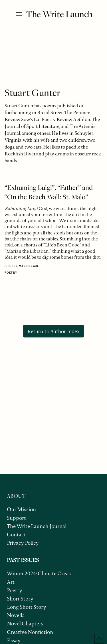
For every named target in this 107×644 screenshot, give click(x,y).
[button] (20, 14)
